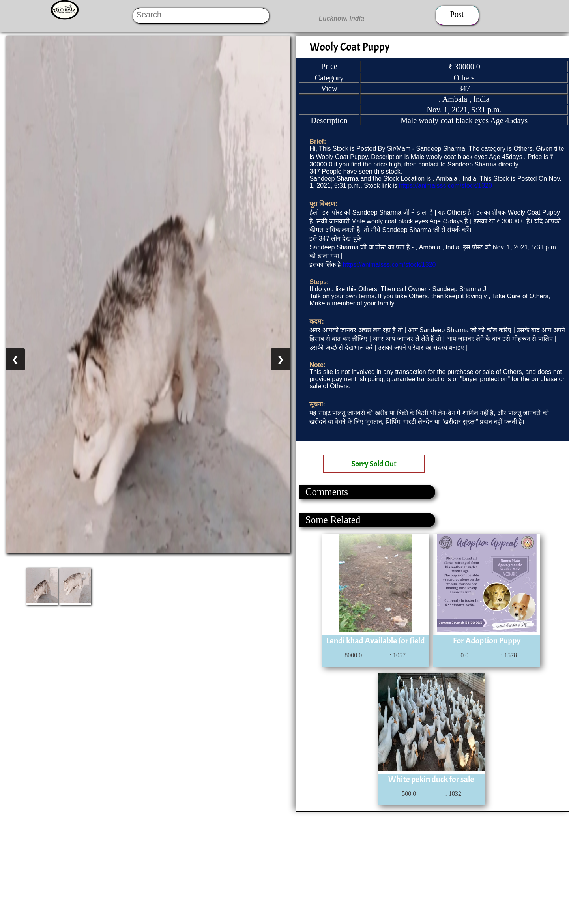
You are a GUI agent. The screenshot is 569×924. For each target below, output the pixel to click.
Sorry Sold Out (374, 464)
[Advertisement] (237, 867)
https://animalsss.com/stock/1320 (445, 186)
